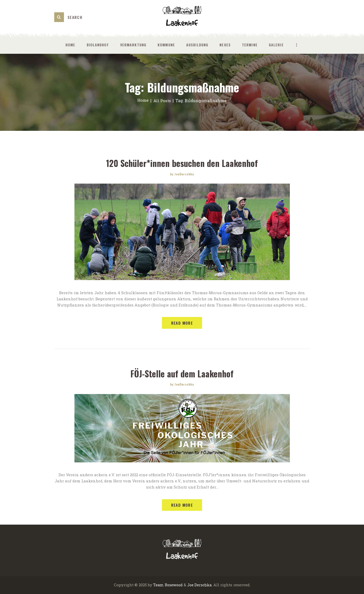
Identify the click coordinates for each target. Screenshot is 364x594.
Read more (182, 323)
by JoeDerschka (182, 174)
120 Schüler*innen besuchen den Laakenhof (182, 163)
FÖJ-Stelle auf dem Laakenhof (182, 373)
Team (157, 585)
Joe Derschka (200, 585)
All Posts (162, 100)
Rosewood (173, 585)
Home (143, 100)
